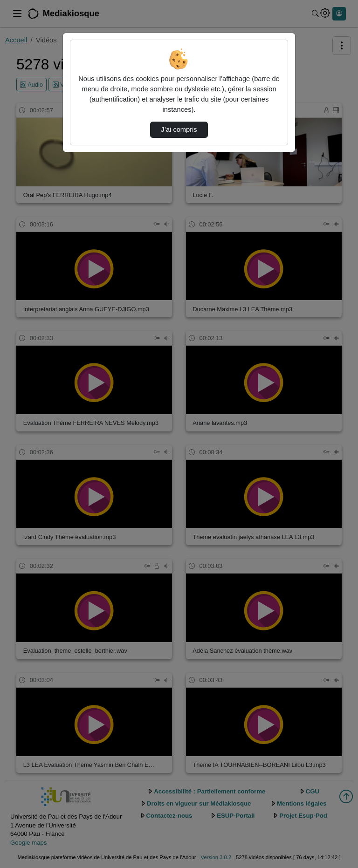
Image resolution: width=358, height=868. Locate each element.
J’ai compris (179, 130)
